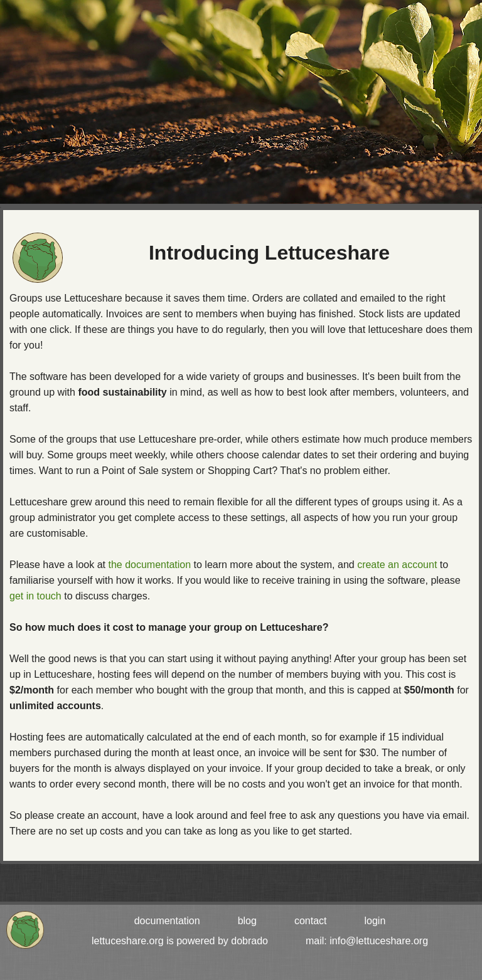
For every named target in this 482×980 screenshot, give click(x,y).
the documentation (149, 565)
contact (311, 921)
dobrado (249, 941)
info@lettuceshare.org (379, 941)
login (375, 921)
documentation (167, 921)
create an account (397, 565)
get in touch (35, 596)
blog (247, 921)
